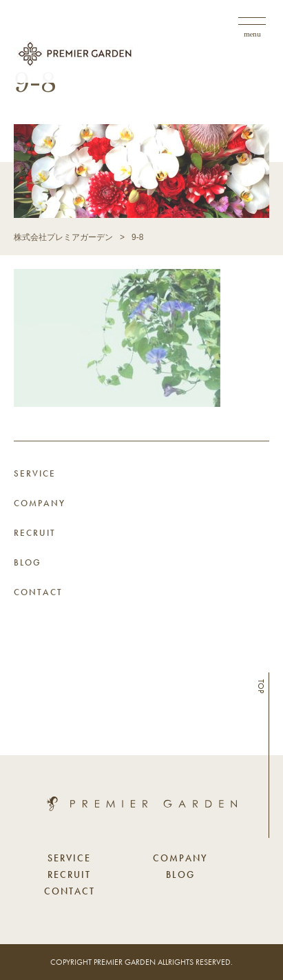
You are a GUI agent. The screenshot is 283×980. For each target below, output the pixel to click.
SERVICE (35, 473)
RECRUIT (35, 533)
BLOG (28, 562)
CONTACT (38, 592)
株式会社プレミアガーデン (63, 237)
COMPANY (40, 503)
